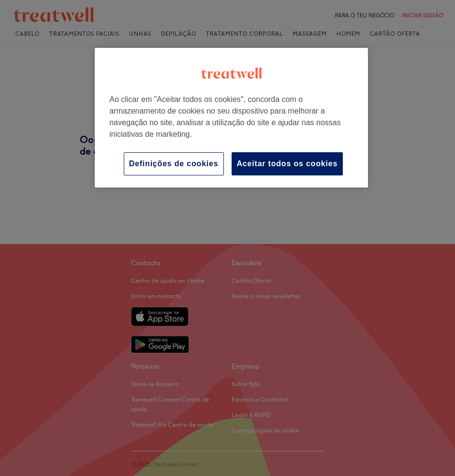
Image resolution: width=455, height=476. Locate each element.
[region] (231, 118)
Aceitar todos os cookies (287, 164)
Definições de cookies (174, 164)
